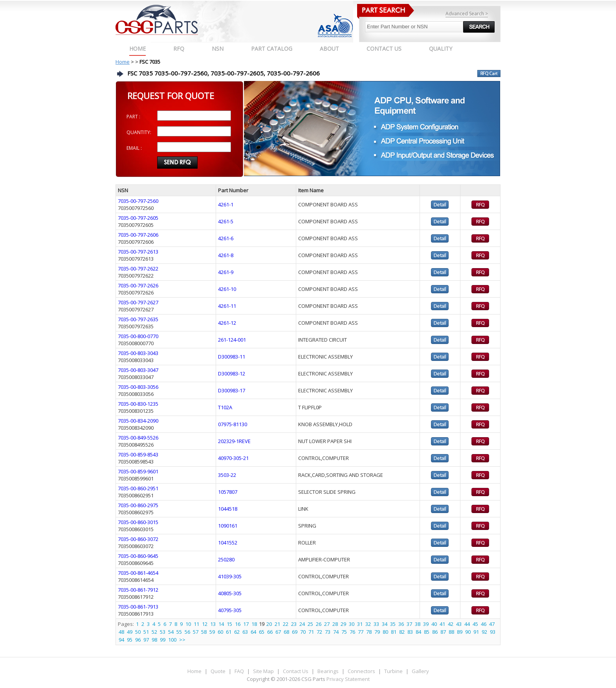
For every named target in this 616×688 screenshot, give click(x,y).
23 (294, 624)
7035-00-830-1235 (138, 404)
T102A (225, 407)
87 (443, 632)
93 (493, 632)
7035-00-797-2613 (138, 252)
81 (394, 632)
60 (220, 632)
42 (451, 624)
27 (327, 624)
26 (319, 624)
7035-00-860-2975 (138, 505)
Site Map (263, 671)
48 (121, 632)
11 (196, 624)
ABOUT (329, 49)
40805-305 (230, 593)
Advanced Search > (467, 14)
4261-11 (227, 306)
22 (286, 624)
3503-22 (227, 475)
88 (451, 632)
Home (137, 49)
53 (163, 632)
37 (409, 624)
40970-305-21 (233, 458)
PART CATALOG (272, 49)
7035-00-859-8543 (138, 454)
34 (385, 624)
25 (310, 624)
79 (377, 632)
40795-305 (230, 610)
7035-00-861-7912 (138, 590)
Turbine (393, 671)
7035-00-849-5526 (138, 438)
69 (295, 632)
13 (213, 624)
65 (262, 632)
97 (146, 640)
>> (182, 640)
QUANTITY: (139, 132)
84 (418, 632)
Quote (218, 671)
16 (238, 624)
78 (369, 632)
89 (460, 632)
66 (270, 632)
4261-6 (226, 238)
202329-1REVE (234, 441)
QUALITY (441, 49)
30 (352, 624)
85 (427, 632)
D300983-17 (232, 390)
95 (130, 640)
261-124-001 (232, 340)
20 (269, 624)
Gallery (420, 671)
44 (467, 624)
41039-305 (230, 576)
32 (368, 624)
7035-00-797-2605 (138, 218)
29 (343, 624)
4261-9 (226, 272)
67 (278, 632)
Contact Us (296, 671)
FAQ (239, 671)
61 (229, 632)
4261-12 (227, 323)
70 (303, 632)
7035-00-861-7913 (138, 607)
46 (484, 624)
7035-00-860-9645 (138, 556)
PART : (133, 117)
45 (475, 624)
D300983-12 (232, 373)
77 (361, 632)
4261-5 (226, 221)
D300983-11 (232, 357)
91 (476, 632)
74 (336, 632)
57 (196, 632)
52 (154, 632)
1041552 (228, 543)
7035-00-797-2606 (138, 235)
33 (376, 624)
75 (344, 632)
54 (171, 632)
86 (435, 632)
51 (146, 632)
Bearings (328, 671)
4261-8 (226, 255)
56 (187, 632)
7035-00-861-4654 (138, 573)
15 (229, 624)
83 (410, 632)
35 (393, 624)
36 (401, 624)
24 (302, 624)
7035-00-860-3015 (138, 522)
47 (492, 624)
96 (138, 640)
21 (277, 624)
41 (442, 624)
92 (484, 632)
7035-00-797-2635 (138, 319)
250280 (226, 559)
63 (245, 632)
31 (360, 624)
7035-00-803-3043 (138, 353)
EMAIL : (134, 148)
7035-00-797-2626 (138, 285)
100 (172, 640)
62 (237, 632)
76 (352, 632)
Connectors (361, 671)
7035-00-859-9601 (138, 471)
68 (286, 632)
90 (468, 632)
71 (311, 632)
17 (246, 624)
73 (328, 632)
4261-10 (227, 289)
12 (205, 624)
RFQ (179, 49)
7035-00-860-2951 (138, 488)
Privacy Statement (347, 679)
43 (459, 624)
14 (221, 624)
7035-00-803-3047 (138, 370)
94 (121, 640)
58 (204, 632)
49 (130, 632)
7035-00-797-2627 (138, 302)
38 (418, 624)
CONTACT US (384, 49)
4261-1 (226, 204)
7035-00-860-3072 (138, 539)
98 (154, 640)
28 (335, 624)
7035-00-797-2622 (138, 269)
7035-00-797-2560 (138, 201)
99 (163, 640)
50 (138, 632)
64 (253, 632)
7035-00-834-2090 (138, 421)
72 (319, 632)
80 (385, 632)
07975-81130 (233, 424)
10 (188, 624)
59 (212, 632)
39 (426, 624)
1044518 (228, 509)
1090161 (228, 526)
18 (254, 624)
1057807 (228, 492)
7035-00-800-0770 (138, 336)
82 (402, 632)
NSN (218, 49)
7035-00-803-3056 (138, 387)
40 (434, 624)
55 (179, 632)
